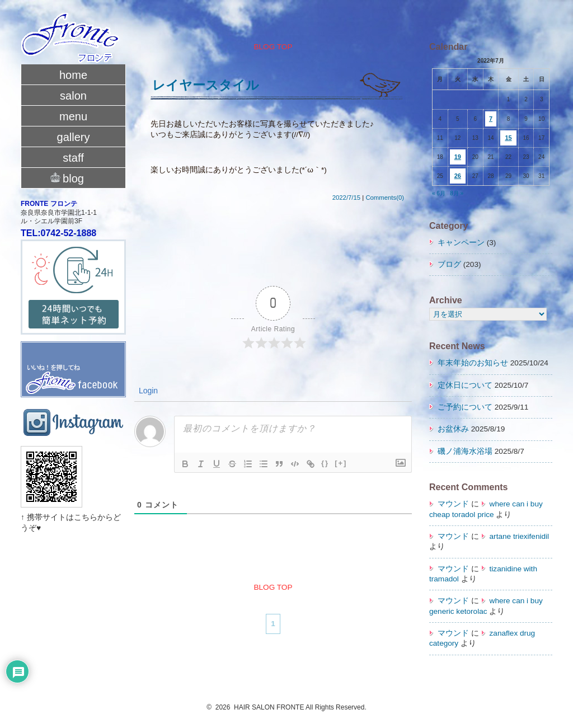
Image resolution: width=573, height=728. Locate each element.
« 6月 (439, 193)
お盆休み (453, 429)
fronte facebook (73, 358)
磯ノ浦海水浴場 (465, 451)
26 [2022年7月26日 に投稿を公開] (458, 176)
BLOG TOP (273, 47)
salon (73, 96)
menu (73, 116)
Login (147, 391)
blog (73, 177)
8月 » (457, 193)
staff (73, 158)
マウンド (453, 504)
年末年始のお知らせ (473, 363)
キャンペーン (461, 243)
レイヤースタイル (206, 85)
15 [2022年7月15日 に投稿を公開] (508, 138)
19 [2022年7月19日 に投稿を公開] (458, 157)
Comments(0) (385, 198)
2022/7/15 (346, 198)
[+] (341, 463)
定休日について (465, 385)
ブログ (449, 264)
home (73, 75)
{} (325, 463)
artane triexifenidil (520, 536)
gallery (74, 137)
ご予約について (465, 407)
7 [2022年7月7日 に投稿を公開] (491, 119)
